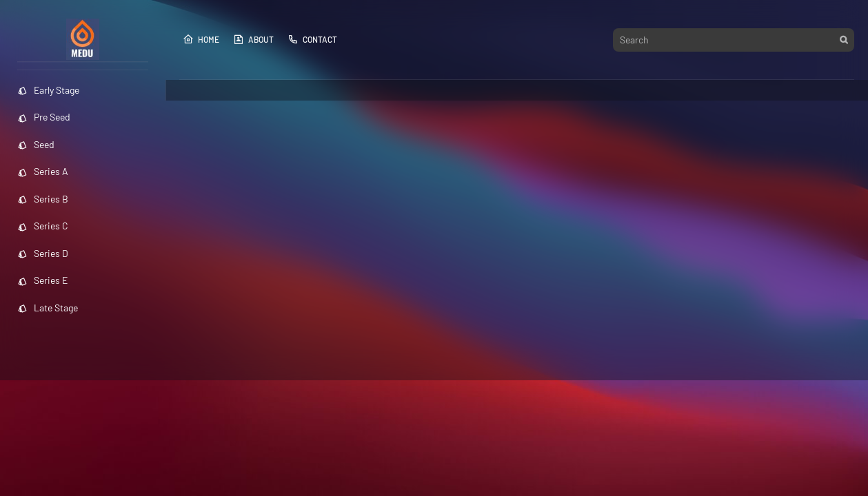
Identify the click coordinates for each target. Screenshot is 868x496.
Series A (43, 171)
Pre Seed (44, 117)
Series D (43, 253)
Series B (43, 199)
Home (201, 39)
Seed (36, 144)
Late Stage (48, 308)
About (253, 39)
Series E (42, 280)
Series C (43, 226)
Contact (312, 39)
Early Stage (48, 90)
